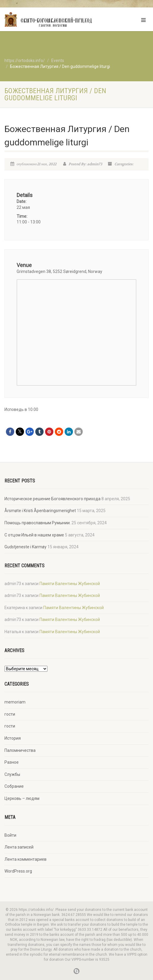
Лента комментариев (26, 859)
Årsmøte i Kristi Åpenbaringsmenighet (40, 511)
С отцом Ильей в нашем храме (34, 535)
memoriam (15, 702)
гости (10, 714)
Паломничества (20, 750)
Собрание (14, 786)
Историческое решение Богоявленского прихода (52, 499)
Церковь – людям (22, 798)
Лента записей (19, 847)
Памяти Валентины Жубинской (70, 584)
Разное (12, 762)
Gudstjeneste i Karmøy (26, 547)
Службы (12, 774)
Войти (10, 835)
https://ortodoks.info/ (25, 61)
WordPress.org (18, 871)
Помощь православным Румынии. (38, 523)
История (13, 738)
